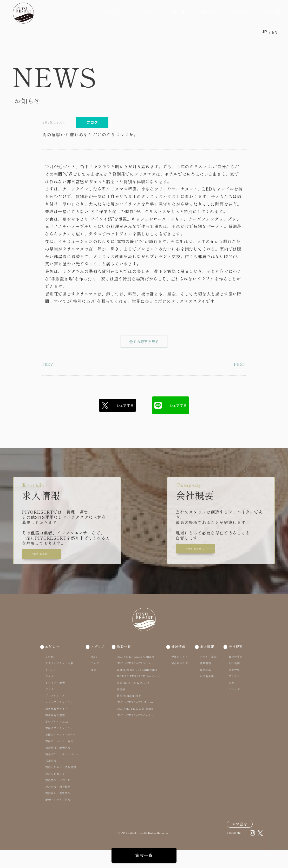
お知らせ (114, 12)
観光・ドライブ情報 (58, 817)
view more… (48, 567)
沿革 (229, 700)
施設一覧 (177, 12)
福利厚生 (204, 687)
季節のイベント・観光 (59, 758)
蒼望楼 (121, 706)
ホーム (84, 12)
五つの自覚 (233, 674)
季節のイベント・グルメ (61, 752)
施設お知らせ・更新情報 (61, 784)
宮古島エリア (179, 680)
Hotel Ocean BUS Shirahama (137, 687)
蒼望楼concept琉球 (130, 713)
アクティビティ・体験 (59, 680)
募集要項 (204, 680)
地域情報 (209, 12)
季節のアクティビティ (59, 745)
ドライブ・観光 (55, 700)
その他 (49, 674)
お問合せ (240, 841)
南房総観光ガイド (56, 726)
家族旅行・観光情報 (58, 765)
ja (264, 32)
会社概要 (272, 12)
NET (93, 674)
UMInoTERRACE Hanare (136, 719)
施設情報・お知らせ (58, 797)
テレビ (94, 680)
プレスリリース (55, 713)
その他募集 (206, 693)
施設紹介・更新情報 (58, 810)
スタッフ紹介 (207, 674)
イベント (51, 687)
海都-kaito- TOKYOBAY (134, 700)
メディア (146, 12)
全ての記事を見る (144, 350)
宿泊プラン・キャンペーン (62, 771)
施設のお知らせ (55, 791)
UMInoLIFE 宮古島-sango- (136, 726)
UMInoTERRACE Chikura (136, 674)
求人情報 (240, 12)
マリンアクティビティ (59, 719)
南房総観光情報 (55, 732)
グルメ (49, 693)
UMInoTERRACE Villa (134, 680)
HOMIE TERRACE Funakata (139, 693)
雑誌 (93, 687)
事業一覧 (232, 687)
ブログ (49, 706)
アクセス (232, 693)
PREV (49, 381)
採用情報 (51, 778)
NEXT (239, 381)
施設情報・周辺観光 (58, 804)
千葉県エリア (179, 674)
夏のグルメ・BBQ (57, 739)
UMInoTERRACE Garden (135, 732)
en (275, 32)
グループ (232, 706)
